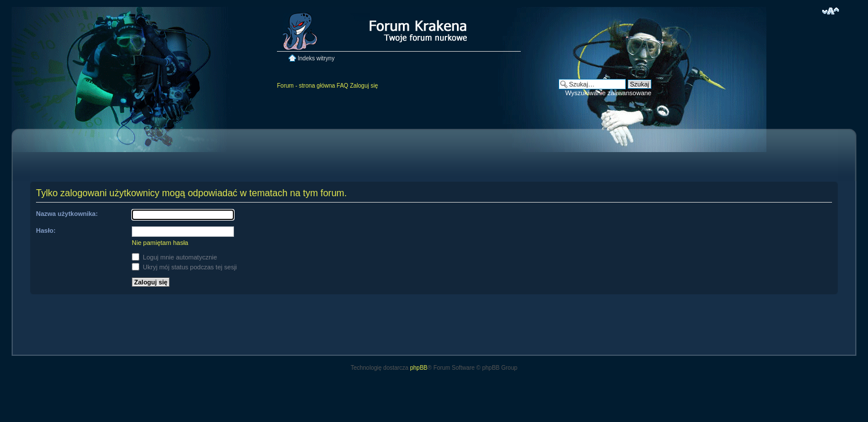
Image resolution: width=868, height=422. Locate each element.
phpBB (419, 368)
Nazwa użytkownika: (67, 214)
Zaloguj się (364, 86)
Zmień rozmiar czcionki (831, 11)
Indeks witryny (316, 58)
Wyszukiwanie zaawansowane (608, 93)
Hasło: (46, 230)
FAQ (343, 86)
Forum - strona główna (306, 86)
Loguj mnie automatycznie (174, 257)
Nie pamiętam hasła (160, 243)
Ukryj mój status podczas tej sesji (184, 267)
